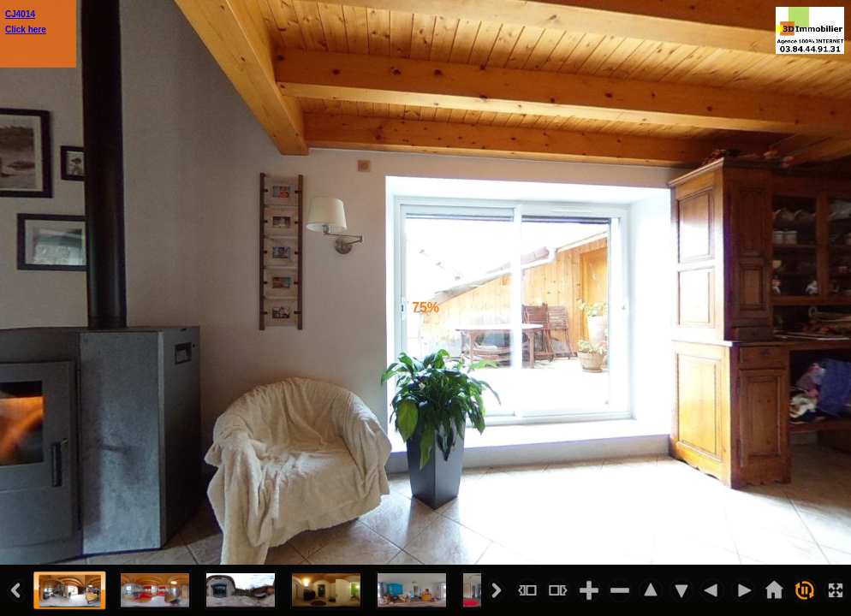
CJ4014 (20, 14)
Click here (26, 30)
